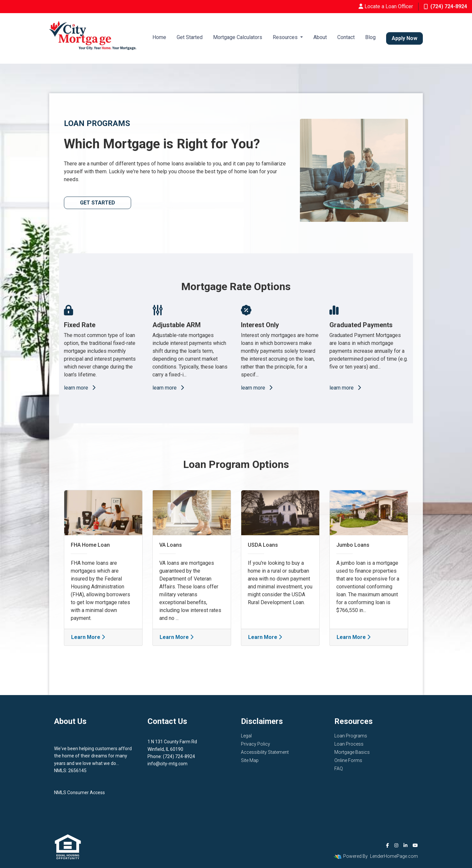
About (320, 37)
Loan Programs (351, 736)
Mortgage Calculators (238, 37)
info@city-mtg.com (167, 764)
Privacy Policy (256, 744)
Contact (346, 37)
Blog (370, 37)
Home (159, 37)
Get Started (190, 37)
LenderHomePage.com (394, 856)
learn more (80, 388)
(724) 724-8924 (445, 6)
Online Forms (348, 760)
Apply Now (404, 38)
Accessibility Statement (265, 752)
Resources (286, 37)
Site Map (250, 760)
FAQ (339, 769)
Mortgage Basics (352, 752)
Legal (246, 736)
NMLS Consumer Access (79, 793)
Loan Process (349, 744)
